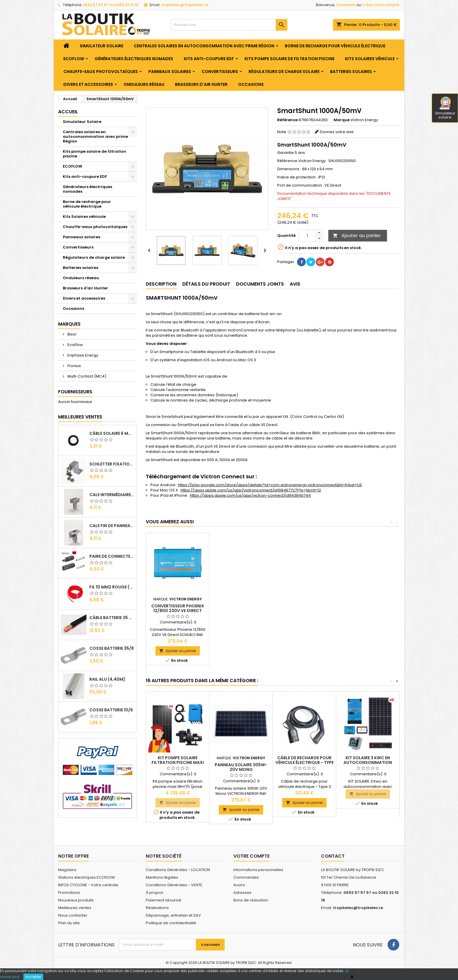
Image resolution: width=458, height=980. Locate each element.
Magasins (67, 870)
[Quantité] (307, 236)
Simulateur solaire (445, 108)
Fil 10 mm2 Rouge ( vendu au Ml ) (112, 587)
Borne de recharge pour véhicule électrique (335, 46)
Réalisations (157, 908)
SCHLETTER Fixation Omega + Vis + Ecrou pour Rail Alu (112, 464)
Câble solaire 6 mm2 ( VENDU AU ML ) (112, 433)
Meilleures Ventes (80, 417)
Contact (333, 856)
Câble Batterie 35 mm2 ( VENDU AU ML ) (112, 618)
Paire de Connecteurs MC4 (112, 556)
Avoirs (239, 885)
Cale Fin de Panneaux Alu (112, 526)
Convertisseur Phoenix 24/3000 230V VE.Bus (241, 608)
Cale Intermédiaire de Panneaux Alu (112, 495)
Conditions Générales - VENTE (174, 885)
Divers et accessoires (88, 84)
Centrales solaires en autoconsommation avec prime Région (204, 46)
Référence (287, 120)
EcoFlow (75, 345)
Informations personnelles (258, 870)
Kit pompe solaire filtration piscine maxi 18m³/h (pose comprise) (178, 762)
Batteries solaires (351, 72)
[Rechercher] (229, 25)
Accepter (33, 977)
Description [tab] (161, 284)
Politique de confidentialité (171, 923)
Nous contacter (73, 915)
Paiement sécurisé (164, 900)
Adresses (242, 893)
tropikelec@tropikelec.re (185, 5)
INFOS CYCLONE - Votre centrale (88, 885)
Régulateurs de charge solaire (284, 72)
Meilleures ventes (75, 908)
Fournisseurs (75, 392)
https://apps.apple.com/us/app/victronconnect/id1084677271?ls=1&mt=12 (251, 490)
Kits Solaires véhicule (370, 59)
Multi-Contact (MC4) (86, 376)
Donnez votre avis (337, 132)
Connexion (346, 5)
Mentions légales (162, 877)
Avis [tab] (295, 284)
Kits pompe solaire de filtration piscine (289, 59)
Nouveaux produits (76, 900)
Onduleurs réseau (144, 84)
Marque (342, 120)
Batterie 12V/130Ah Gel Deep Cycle (178, 608)
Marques (69, 324)
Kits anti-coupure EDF (209, 59)
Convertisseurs (220, 72)
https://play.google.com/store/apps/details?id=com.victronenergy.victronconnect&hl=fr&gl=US (270, 485)
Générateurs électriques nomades (134, 59)
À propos (155, 893)
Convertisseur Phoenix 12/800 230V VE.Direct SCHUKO (305, 611)
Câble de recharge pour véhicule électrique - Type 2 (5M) (305, 762)
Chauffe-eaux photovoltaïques (101, 72)
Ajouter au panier (357, 236)
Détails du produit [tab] (206, 284)
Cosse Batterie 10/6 (111, 710)
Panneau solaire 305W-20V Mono (241, 767)
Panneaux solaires (170, 72)
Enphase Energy (82, 355)
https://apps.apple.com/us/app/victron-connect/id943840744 (250, 495)
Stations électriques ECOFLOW (87, 877)
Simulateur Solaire (102, 46)
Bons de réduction (251, 900)
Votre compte (251, 856)
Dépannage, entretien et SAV (173, 915)
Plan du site (69, 923)
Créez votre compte (380, 5)
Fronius (74, 366)
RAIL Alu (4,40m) (107, 679)
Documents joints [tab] (260, 284)
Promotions (69, 893)
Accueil (68, 112)
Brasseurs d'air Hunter (201, 84)
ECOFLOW (74, 59)
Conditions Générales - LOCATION (178, 870)
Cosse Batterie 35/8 (112, 648)
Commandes (246, 877)
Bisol (71, 334)
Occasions (251, 84)
